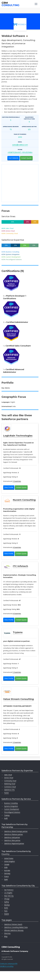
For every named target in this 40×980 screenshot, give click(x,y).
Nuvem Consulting (24, 500)
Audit (6, 818)
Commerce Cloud (10, 787)
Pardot (6, 793)
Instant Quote (26, 158)
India (6, 867)
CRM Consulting (11, 947)
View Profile (9, 487)
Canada (7, 864)
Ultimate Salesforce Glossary (14, 930)
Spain (6, 879)
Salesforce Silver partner (12, 840)
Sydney (7, 902)
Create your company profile (9, 964)
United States (9, 858)
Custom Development (12, 809)
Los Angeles (8, 893)
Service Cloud (9, 778)
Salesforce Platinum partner (14, 834)
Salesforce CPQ (9, 790)
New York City (9, 896)
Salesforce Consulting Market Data (16, 927)
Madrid (6, 914)
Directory (7, 933)
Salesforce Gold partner (12, 837)
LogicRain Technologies (18, 436)
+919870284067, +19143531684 (20, 152)
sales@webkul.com (20, 145)
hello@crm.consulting (7, 966)
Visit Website (13, 158)
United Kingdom (10, 861)
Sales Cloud (8, 775)
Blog (6, 936)
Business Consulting (11, 803)
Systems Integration (11, 806)
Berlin (6, 908)
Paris (6, 911)
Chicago (7, 899)
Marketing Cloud (10, 784)
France (6, 876)
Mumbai (7, 905)
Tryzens (18, 632)
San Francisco (9, 890)
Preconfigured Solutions (12, 812)
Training (7, 815)
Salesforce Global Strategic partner (16, 831)
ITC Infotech (20, 566)
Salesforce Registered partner (14, 843)
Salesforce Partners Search (13, 924)
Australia (7, 870)
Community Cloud (10, 781)
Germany (7, 873)
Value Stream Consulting (18, 699)
